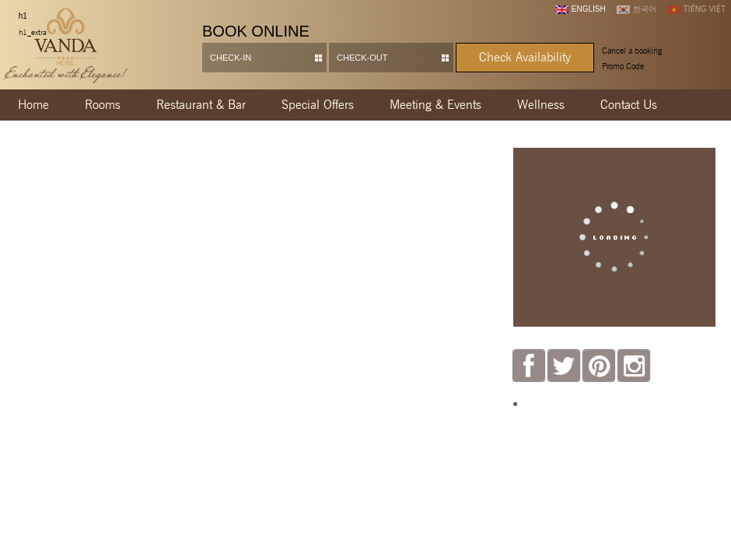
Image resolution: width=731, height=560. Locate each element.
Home (33, 105)
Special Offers (318, 105)
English (581, 9)
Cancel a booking (632, 51)
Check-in (231, 58)
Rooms (103, 105)
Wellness (541, 105)
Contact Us (629, 105)
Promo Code (623, 66)
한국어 (637, 9)
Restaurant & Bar (201, 105)
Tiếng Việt (696, 9)
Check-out (362, 58)
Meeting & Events (435, 105)
